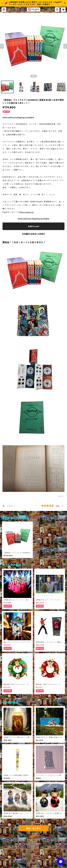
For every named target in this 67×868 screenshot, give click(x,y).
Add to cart (34, 226)
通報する (61, 496)
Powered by (33, 844)
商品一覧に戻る (34, 828)
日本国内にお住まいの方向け (34, 234)
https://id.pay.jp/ (27, 212)
